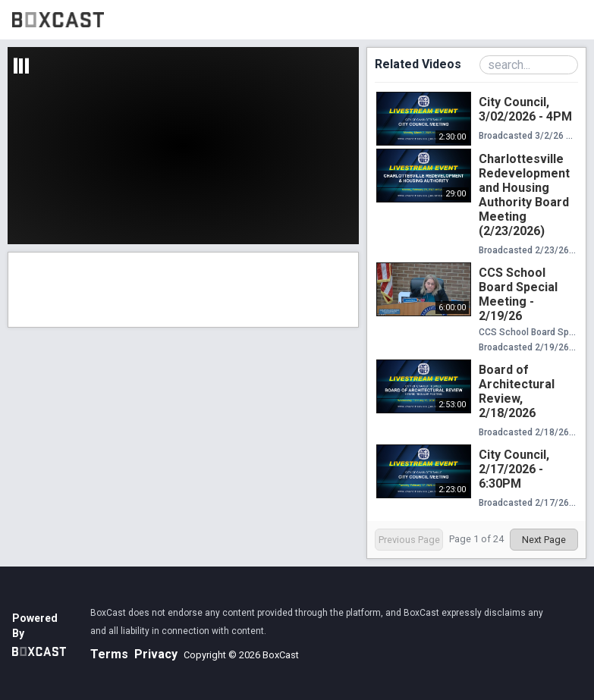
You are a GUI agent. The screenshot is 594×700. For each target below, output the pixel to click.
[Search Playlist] (529, 65)
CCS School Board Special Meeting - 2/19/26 (518, 294)
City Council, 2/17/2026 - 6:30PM (514, 469)
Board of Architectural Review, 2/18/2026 (517, 391)
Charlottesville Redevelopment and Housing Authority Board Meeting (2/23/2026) (524, 195)
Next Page (544, 540)
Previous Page (409, 540)
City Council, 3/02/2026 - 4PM (525, 109)
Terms (109, 654)
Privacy (156, 654)
